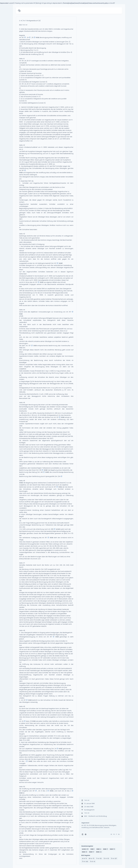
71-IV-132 (99, 859)
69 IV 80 (22, 527)
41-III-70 (84, 859)
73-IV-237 (114, 859)
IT (116, 834)
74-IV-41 (92, 861)
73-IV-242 (85, 861)
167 (92, 852)
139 (112, 849)
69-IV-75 (91, 859)
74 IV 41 (25, 25)
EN (119, 834)
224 (99, 852)
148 (85, 852)
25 (106, 849)
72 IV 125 (22, 529)
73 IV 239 (26, 740)
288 (85, 849)
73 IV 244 (57, 736)
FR (114, 834)
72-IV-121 (106, 859)
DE (111, 834)
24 (99, 849)
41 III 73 (70, 533)
